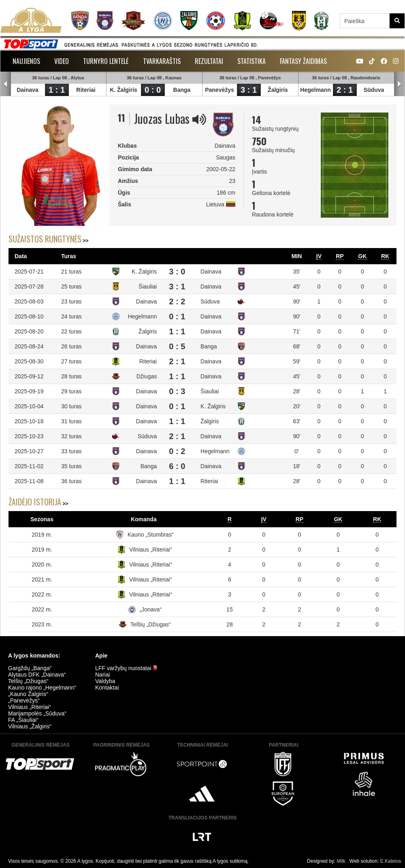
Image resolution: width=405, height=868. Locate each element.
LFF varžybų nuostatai (126, 668)
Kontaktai (107, 688)
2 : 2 (177, 301)
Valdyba (105, 681)
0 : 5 (177, 346)
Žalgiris (278, 90)
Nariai (103, 675)
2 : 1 (345, 90)
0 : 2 (177, 451)
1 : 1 (57, 90)
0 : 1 (177, 316)
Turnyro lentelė (106, 61)
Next (399, 84)
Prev (6, 84)
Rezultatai (209, 61)
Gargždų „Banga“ (30, 668)
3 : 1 (249, 90)
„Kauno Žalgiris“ (28, 694)
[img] (199, 119)
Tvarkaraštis (162, 61)
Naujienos (26, 61)
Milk (341, 861)
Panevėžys (220, 90)
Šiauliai (148, 287)
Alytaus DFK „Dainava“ (37, 675)
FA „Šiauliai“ (23, 720)
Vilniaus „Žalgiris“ (30, 726)
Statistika (252, 61)
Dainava (28, 90)
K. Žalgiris (124, 90)
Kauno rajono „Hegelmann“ (42, 688)
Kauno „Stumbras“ (151, 535)
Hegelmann (315, 90)
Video (62, 61)
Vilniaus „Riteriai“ (151, 550)
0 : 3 (177, 391)
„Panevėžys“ (24, 700)
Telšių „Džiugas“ (151, 624)
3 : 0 (177, 272)
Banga (182, 90)
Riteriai (86, 90)
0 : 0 (153, 90)
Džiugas (147, 376)
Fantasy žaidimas (303, 61)
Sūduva (374, 90)
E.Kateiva (391, 861)
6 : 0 (177, 466)
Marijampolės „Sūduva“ (37, 713)
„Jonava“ (151, 609)
